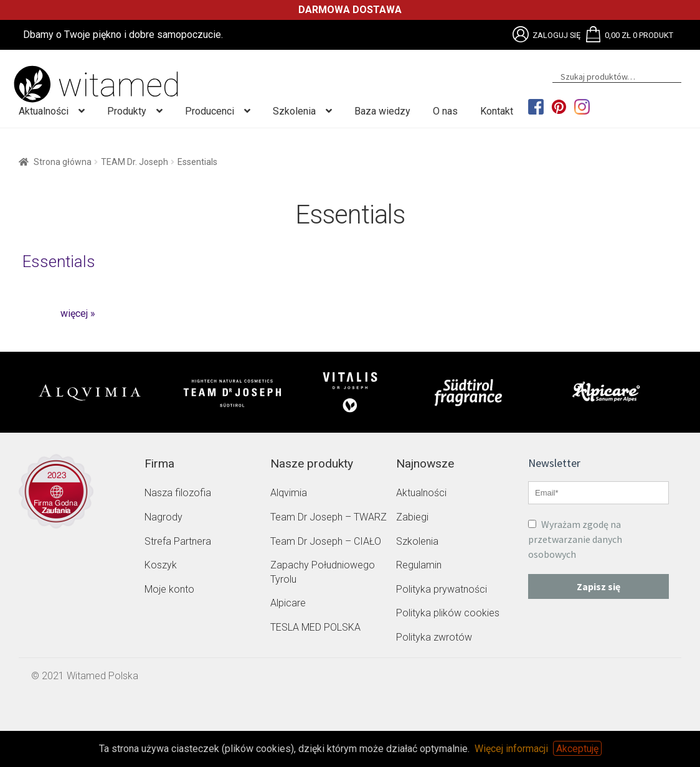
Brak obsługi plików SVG (521, 34)
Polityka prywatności (442, 589)
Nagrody (163, 517)
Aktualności (44, 111)
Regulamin (419, 565)
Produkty (127, 111)
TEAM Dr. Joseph (135, 162)
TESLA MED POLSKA (315, 627)
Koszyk (161, 565)
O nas (445, 111)
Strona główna (63, 162)
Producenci (210, 111)
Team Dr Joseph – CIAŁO (326, 541)
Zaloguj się (556, 35)
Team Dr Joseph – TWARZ (329, 517)
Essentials (59, 261)
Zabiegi (412, 517)
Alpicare (288, 603)
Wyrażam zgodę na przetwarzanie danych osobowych (575, 539)
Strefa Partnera (178, 541)
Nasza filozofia (178, 493)
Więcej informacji (511, 749)
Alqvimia (289, 493)
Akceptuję (577, 749)
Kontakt (497, 111)
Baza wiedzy (382, 111)
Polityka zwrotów (434, 637)
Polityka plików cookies (448, 613)
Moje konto (169, 589)
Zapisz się (598, 586)
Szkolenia (294, 111)
